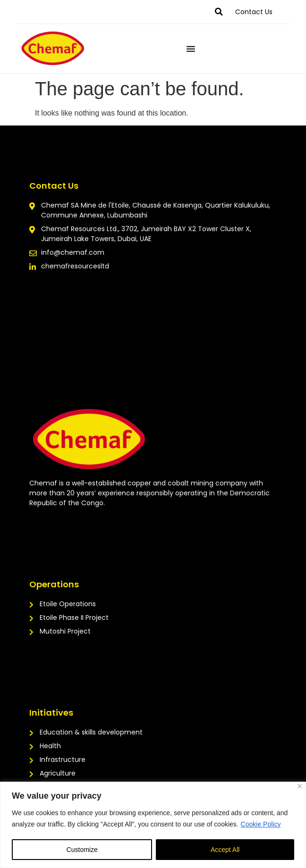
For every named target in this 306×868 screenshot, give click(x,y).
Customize (82, 850)
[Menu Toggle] (191, 49)
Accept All (225, 850)
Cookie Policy (261, 824)
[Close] (300, 786)
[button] (219, 12)
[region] (153, 825)
